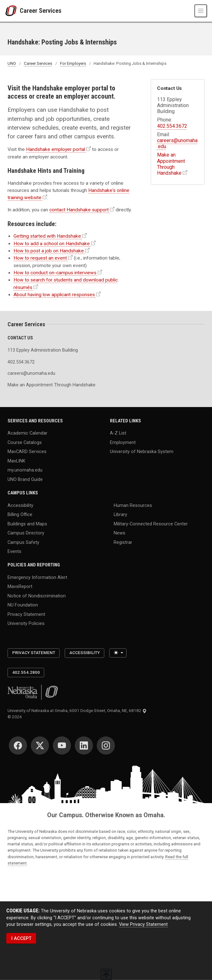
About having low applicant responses (54, 295)
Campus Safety (23, 542)
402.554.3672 (172, 126)
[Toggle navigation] (201, 11)
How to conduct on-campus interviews (55, 273)
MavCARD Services (27, 451)
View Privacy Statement (143, 924)
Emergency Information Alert (37, 577)
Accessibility (20, 505)
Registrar (123, 542)
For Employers (73, 63)
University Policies (26, 623)
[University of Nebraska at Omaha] (12, 11)
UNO (12, 63)
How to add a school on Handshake (52, 244)
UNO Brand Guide (25, 479)
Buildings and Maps (27, 524)
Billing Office (20, 514)
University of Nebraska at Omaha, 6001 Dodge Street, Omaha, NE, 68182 (77, 711)
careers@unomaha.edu (31, 373)
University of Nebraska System (142, 451)
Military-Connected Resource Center (151, 524)
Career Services (41, 11)
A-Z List (118, 433)
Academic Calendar (27, 433)
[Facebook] (18, 745)
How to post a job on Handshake (49, 251)
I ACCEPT (21, 938)
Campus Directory (26, 533)
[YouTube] (62, 745)
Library (120, 514)
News (120, 533)
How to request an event (40, 258)
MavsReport (20, 586)
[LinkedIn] (84, 745)
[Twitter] (40, 745)
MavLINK (16, 461)
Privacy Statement (26, 614)
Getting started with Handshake (47, 236)
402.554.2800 (26, 672)
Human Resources (133, 505)
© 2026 (16, 717)
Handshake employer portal (56, 149)
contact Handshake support (79, 210)
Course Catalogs (25, 442)
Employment (123, 442)
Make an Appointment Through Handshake (171, 164)
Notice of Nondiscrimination (37, 596)
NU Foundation (23, 605)
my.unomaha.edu (25, 470)
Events (14, 551)
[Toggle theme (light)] (118, 653)
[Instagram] (106, 745)
